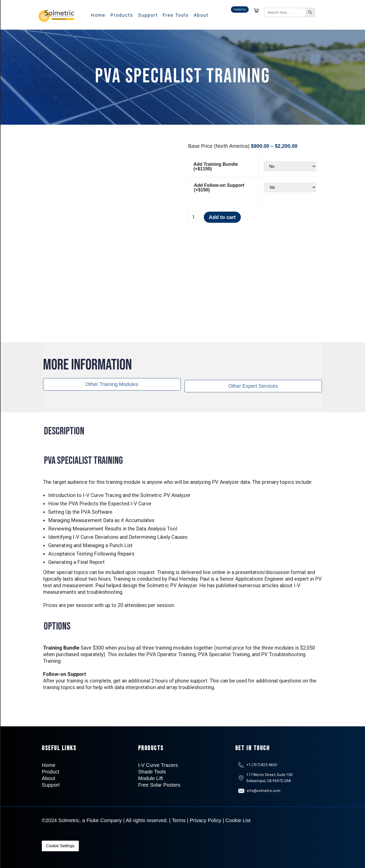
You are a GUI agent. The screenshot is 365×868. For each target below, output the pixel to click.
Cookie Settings (60, 846)
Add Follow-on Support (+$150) (219, 188)
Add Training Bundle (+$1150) (216, 167)
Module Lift (151, 778)
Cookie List (238, 820)
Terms (179, 820)
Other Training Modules (112, 384)
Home (98, 15)
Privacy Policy (206, 820)
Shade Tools (152, 772)
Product (51, 772)
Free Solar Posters (159, 785)
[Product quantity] (195, 217)
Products (122, 15)
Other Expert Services (253, 386)
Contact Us (240, 10)
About (201, 15)
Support (148, 15)
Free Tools (176, 15)
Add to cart (222, 217)
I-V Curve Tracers (158, 765)
